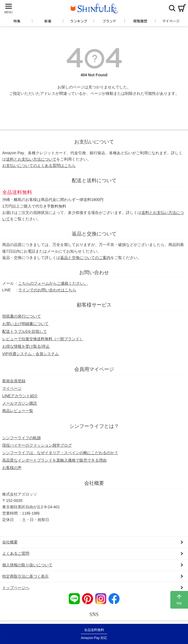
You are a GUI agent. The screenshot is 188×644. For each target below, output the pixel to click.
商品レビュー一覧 (18, 411)
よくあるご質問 (16, 553)
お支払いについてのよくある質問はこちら (39, 166)
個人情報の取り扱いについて (27, 565)
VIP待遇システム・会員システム (31, 354)
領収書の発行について (22, 316)
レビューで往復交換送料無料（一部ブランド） (43, 339)
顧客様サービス (94, 305)
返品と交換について (94, 234)
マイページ (12, 388)
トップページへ (16, 588)
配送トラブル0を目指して (25, 331)
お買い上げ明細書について (25, 324)
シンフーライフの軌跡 (22, 438)
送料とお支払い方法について (31, 159)
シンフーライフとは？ (94, 426)
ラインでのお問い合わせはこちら (47, 290)
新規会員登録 (14, 381)
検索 (172, 8)
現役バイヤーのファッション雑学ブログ (37, 445)
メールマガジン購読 (20, 403)
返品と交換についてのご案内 (85, 258)
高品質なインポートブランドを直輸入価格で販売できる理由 (54, 460)
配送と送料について (94, 180)
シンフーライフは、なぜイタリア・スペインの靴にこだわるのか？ (60, 453)
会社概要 (94, 483)
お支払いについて (94, 142)
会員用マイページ (94, 369)
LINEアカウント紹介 (20, 396)
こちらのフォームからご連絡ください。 (53, 283)
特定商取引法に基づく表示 (25, 576)
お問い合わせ (94, 273)
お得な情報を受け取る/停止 (26, 346)
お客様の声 (12, 468)
